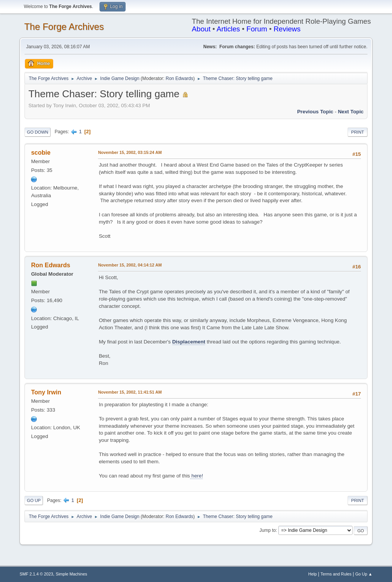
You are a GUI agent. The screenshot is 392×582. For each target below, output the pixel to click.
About (201, 29)
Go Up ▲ (364, 574)
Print (358, 132)
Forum (257, 29)
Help (312, 574)
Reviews (287, 29)
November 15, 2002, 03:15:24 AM (130, 152)
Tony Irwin (46, 392)
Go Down (38, 132)
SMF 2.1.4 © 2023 (36, 574)
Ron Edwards (180, 78)
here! (196, 476)
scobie (41, 153)
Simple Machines (72, 574)
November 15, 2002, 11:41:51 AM (130, 392)
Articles (228, 29)
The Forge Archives (64, 27)
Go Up (34, 500)
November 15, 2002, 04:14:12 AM (130, 265)
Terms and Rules (336, 574)
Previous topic (315, 112)
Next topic (351, 112)
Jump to (268, 530)
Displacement (189, 342)
